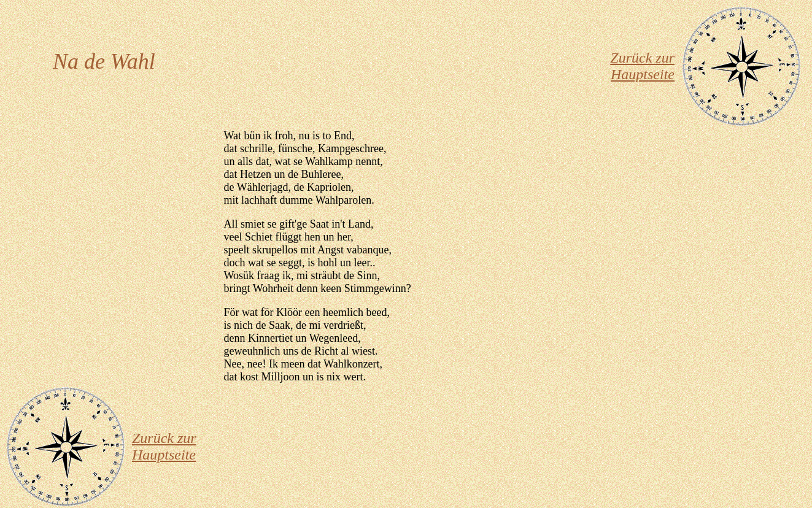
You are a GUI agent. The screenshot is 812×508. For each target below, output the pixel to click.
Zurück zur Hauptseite (642, 66)
